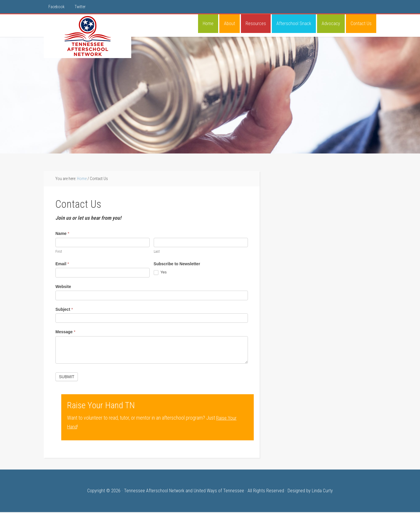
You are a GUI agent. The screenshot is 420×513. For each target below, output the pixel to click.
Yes (160, 273)
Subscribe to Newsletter (177, 265)
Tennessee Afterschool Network (87, 36)
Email (62, 265)
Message (65, 333)
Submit (67, 378)
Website (63, 287)
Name (62, 234)
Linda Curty (322, 492)
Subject (64, 310)
